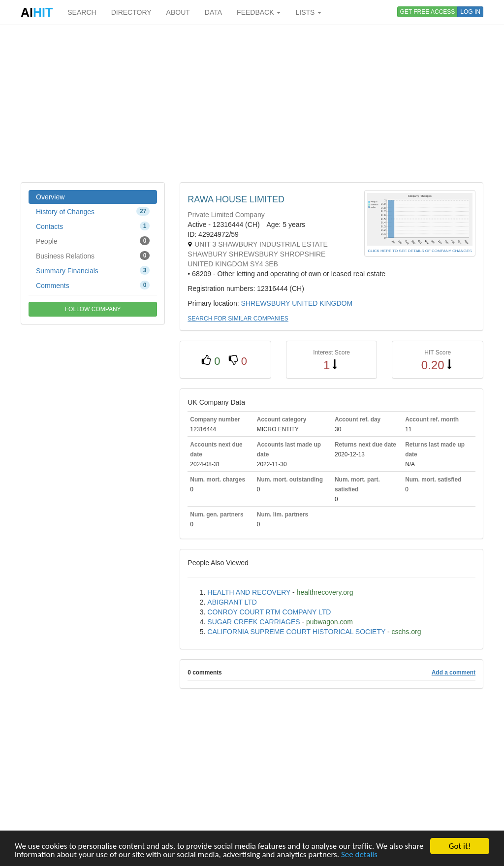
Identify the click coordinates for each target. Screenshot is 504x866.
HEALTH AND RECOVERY (249, 592)
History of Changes (93, 211)
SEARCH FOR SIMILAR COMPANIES (238, 319)
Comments (93, 285)
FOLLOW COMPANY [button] (93, 309)
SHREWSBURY (265, 303)
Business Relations (93, 256)
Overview (50, 197)
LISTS (308, 12)
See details (359, 855)
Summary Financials (93, 270)
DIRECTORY (131, 12)
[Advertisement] (252, 103)
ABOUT (178, 12)
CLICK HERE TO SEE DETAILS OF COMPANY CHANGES (420, 251)
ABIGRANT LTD (232, 602)
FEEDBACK (259, 12)
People (93, 241)
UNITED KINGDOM (322, 303)
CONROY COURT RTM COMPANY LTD (269, 612)
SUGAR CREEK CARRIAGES (253, 622)
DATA (213, 12)
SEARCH (82, 12)
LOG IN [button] (470, 12)
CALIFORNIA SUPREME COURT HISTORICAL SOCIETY (296, 632)
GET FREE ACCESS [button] (428, 12)
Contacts (93, 226)
